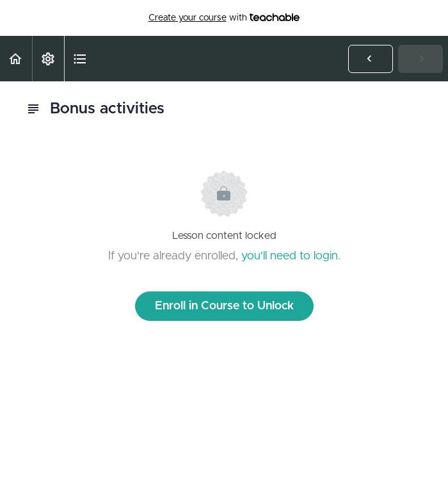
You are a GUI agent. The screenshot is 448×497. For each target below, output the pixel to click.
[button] (16, 59)
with (224, 18)
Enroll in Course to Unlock (224, 306)
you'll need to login (290, 256)
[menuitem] (48, 59)
